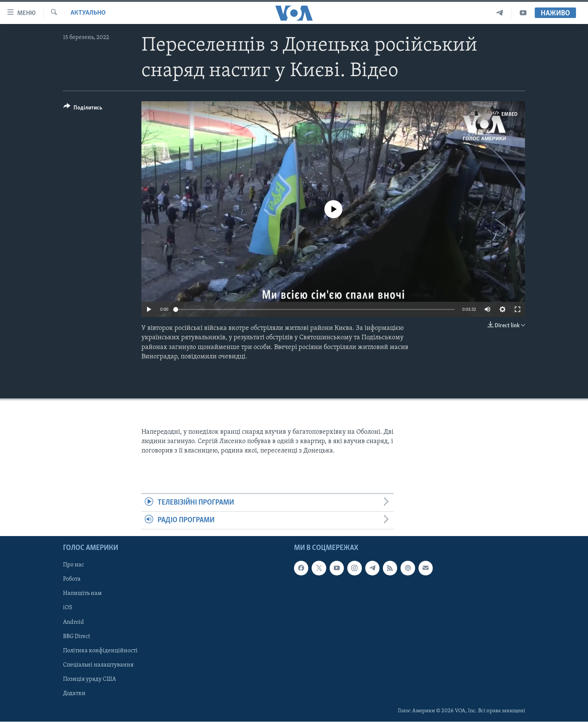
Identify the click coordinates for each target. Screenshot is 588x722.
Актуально (88, 13)
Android (73, 622)
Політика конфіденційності (100, 651)
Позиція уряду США (89, 679)
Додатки (74, 694)
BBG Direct (76, 637)
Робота (72, 580)
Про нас (73, 565)
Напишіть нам (82, 594)
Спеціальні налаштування (98, 665)
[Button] (83, 109)
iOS (68, 608)
